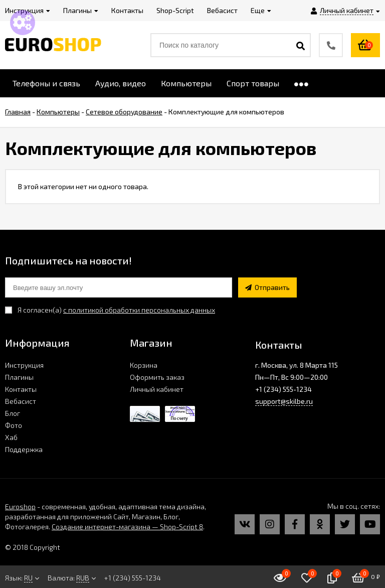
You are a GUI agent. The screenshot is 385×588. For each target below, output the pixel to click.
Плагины (19, 377)
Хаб (11, 437)
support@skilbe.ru (284, 401)
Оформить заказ (157, 377)
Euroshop (20, 506)
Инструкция (24, 365)
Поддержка (24, 449)
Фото (14, 425)
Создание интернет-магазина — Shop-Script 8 (127, 527)
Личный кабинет (157, 389)
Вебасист (21, 401)
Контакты (21, 389)
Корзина (144, 365)
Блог (13, 413)
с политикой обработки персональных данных (139, 310)
